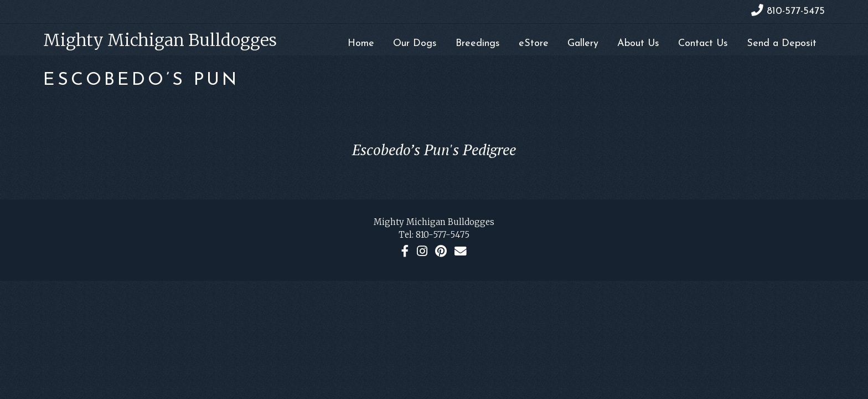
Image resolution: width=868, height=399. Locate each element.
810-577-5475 (443, 235)
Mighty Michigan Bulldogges (160, 40)
